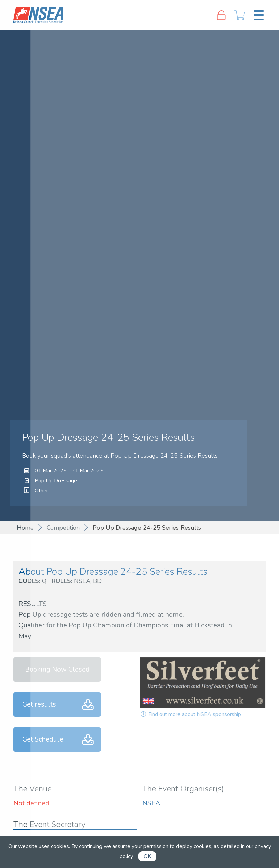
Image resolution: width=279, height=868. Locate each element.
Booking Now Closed (57, 669)
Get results (39, 704)
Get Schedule (43, 739)
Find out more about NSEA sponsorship (190, 714)
